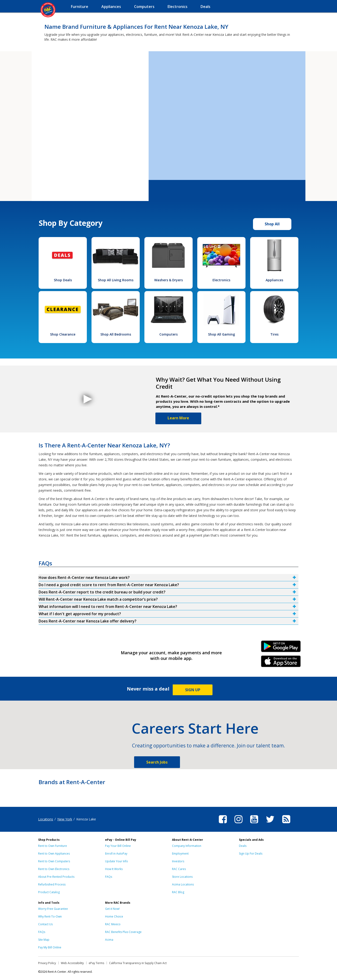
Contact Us (45, 924)
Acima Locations (183, 884)
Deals (243, 846)
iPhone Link (281, 663)
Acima (109, 940)
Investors (178, 861)
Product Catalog (49, 892)
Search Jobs (157, 762)
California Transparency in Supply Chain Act (138, 963)
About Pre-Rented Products (56, 877)
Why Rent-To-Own (50, 916)
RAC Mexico (113, 924)
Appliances (274, 280)
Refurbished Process (52, 884)
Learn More (178, 418)
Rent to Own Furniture (53, 846)
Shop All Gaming (222, 334)
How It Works (114, 869)
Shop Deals (63, 280)
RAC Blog (178, 892)
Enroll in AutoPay (116, 854)
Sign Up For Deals (251, 854)
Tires (274, 334)
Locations (46, 819)
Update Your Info (117, 861)
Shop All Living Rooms (116, 280)
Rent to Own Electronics (54, 869)
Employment (180, 854)
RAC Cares (179, 869)
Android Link (281, 648)
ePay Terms (96, 963)
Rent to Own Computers (54, 861)
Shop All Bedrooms (116, 334)
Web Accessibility (72, 963)
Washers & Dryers (168, 280)
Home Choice (114, 916)
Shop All (272, 224)
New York (65, 819)
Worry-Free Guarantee (53, 909)
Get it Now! (112, 909)
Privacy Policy (47, 963)
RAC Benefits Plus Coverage (123, 932)
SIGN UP (193, 690)
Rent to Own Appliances (54, 854)
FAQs (109, 877)
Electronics (221, 280)
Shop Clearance (63, 334)
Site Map (44, 940)
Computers (168, 334)
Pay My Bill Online (50, 947)
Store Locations (182, 877)
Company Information (187, 846)
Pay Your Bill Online (118, 846)
